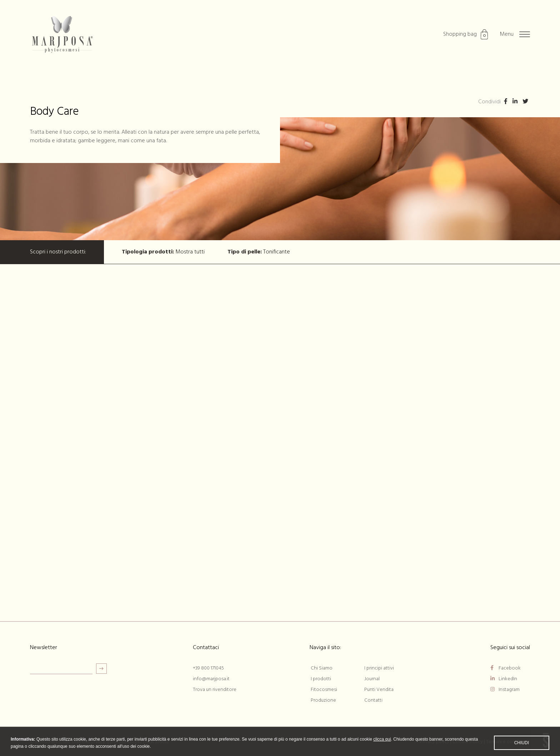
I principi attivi (379, 668)
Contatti (373, 700)
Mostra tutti (163, 252)
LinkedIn (504, 679)
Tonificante (259, 252)
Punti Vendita (379, 690)
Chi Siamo (322, 668)
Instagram (505, 690)
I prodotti (321, 679)
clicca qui (382, 744)
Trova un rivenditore (215, 690)
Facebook (506, 668)
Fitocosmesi (324, 690)
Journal (372, 679)
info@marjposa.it (211, 679)
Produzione (323, 700)
